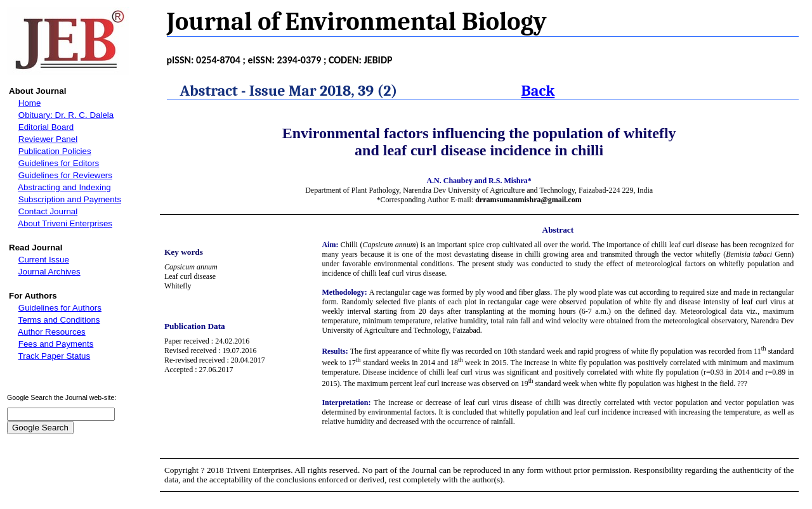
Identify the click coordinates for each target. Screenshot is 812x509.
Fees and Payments (56, 344)
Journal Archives (49, 272)
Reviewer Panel (48, 139)
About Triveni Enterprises (65, 223)
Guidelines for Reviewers (65, 175)
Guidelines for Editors (59, 163)
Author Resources (52, 332)
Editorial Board (46, 127)
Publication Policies (55, 151)
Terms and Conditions (59, 320)
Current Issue (44, 260)
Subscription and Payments (70, 199)
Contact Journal (48, 211)
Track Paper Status (55, 356)
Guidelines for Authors (60, 308)
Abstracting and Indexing (64, 187)
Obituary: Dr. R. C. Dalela (66, 115)
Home (30, 103)
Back (538, 91)
